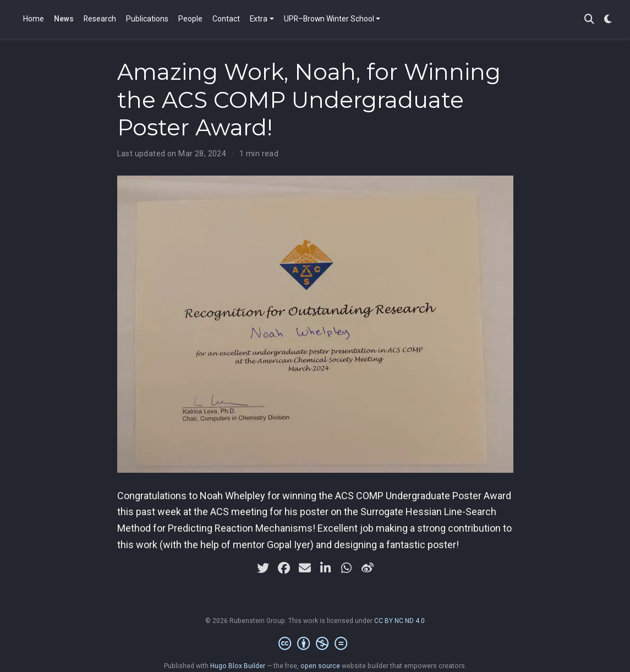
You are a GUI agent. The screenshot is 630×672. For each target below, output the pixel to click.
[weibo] (368, 568)
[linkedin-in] (326, 568)
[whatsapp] (347, 568)
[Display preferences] (608, 20)
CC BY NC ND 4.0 (399, 621)
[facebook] (284, 568)
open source (320, 666)
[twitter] (263, 568)
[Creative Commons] (315, 644)
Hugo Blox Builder (238, 666)
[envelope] (305, 568)
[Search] (589, 20)
